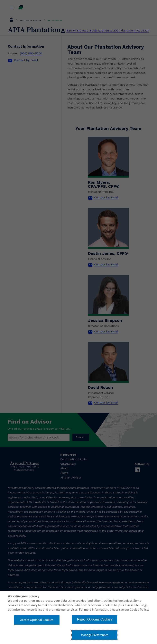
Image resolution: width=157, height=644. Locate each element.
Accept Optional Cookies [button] (37, 620)
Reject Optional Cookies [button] (95, 619)
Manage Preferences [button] (95, 635)
